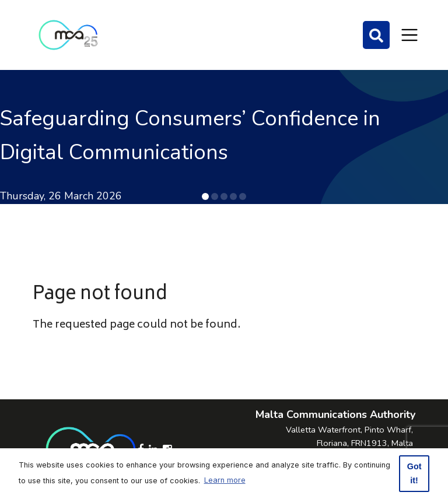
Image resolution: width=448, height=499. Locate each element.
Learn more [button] (225, 480)
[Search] (376, 35)
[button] (205, 196)
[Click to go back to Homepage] (68, 35)
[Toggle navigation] (409, 35)
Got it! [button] (414, 473)
